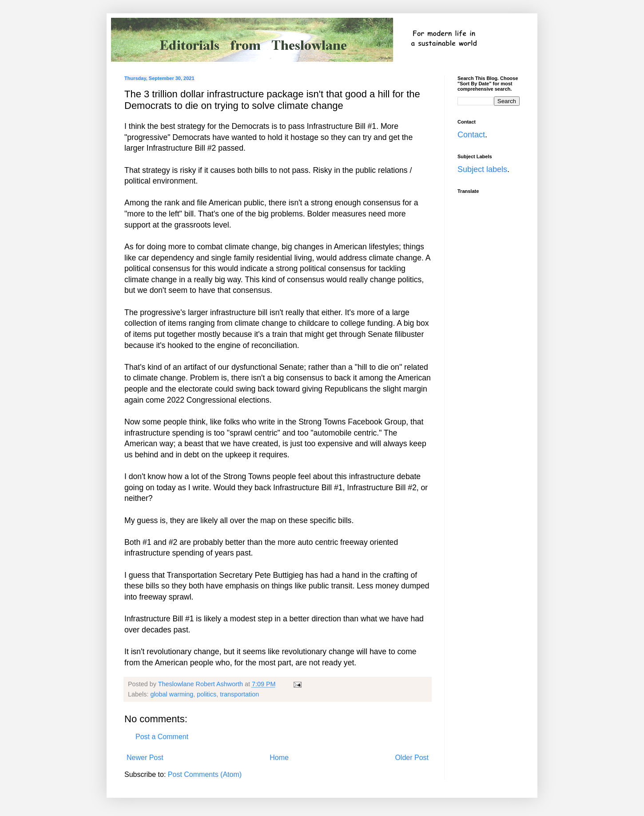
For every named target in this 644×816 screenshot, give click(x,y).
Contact (471, 135)
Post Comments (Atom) (205, 774)
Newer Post (145, 758)
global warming (172, 694)
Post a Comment (162, 737)
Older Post (412, 758)
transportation (239, 694)
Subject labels (482, 169)
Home (279, 758)
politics (207, 694)
